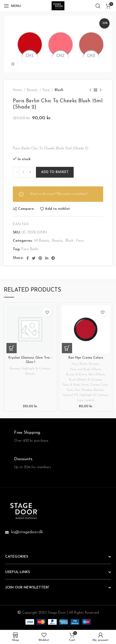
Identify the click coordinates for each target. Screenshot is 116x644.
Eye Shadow (84, 390)
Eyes (70, 390)
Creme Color (99, 385)
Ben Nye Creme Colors (86, 358)
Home (18, 90)
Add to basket (55, 172)
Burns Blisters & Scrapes (85, 380)
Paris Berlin (30, 249)
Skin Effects (96, 375)
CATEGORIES (17, 557)
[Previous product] (90, 90)
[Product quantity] (23, 172)
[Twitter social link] (34, 258)
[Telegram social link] (53, 258)
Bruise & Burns (76, 375)
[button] (12, 348)
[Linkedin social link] (47, 258)
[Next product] (101, 90)
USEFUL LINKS (18, 572)
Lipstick (89, 400)
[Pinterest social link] (40, 258)
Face (47, 90)
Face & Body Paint (76, 385)
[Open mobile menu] (12, 6)
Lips (80, 400)
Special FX (70, 395)
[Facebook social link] (28, 258)
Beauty (33, 90)
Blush (59, 90)
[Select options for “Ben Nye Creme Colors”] (67, 348)
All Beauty (41, 241)
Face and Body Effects (85, 369)
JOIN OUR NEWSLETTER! (27, 588)
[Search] (98, 6)
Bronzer (15, 369)
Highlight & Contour (36, 369)
